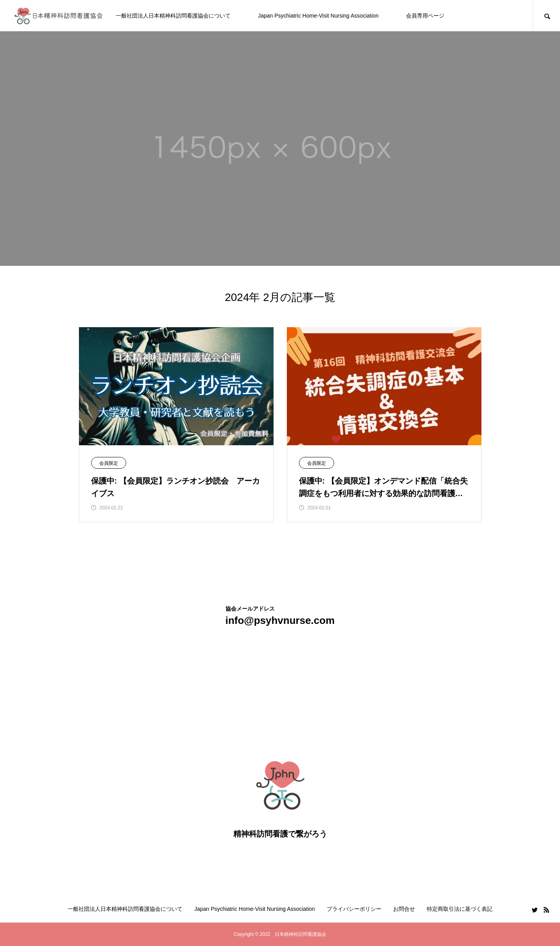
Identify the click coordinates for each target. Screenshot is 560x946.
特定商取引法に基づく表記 (460, 909)
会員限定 (109, 463)
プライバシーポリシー (354, 909)
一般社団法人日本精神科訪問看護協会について (173, 16)
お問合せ (404, 909)
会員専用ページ (425, 16)
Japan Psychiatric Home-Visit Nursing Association (318, 16)
